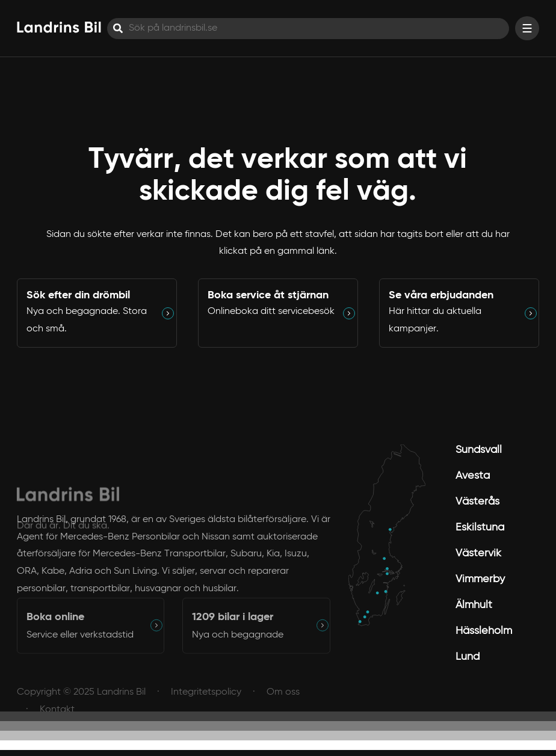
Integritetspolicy (206, 700)
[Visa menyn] (527, 28)
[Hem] (59, 27)
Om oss (283, 700)
